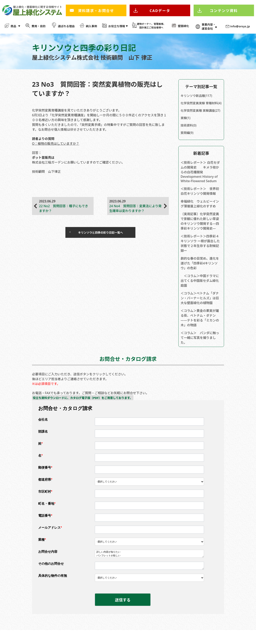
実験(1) (186, 128)
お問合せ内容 (48, 563)
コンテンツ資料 (224, 11)
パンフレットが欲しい (149, 568)
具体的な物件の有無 (53, 587)
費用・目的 (39, 26)
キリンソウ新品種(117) (197, 96)
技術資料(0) (189, 136)
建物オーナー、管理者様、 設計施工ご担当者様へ (151, 26)
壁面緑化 (183, 26)
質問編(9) (187, 144)
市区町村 (45, 503)
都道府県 (45, 491)
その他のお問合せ (51, 575)
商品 (13, 26)
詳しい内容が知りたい (149, 564)
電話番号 (45, 527)
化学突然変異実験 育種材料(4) (200, 106)
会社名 (43, 431)
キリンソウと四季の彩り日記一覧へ (96, 233)
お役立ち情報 (117, 26)
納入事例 (91, 26)
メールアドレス (50, 539)
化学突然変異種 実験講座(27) (199, 118)
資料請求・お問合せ (96, 11)
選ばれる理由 (66, 26)
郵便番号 (45, 479)
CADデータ (160, 11)
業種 (42, 551)
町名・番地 (47, 515)
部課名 (43, 443)
